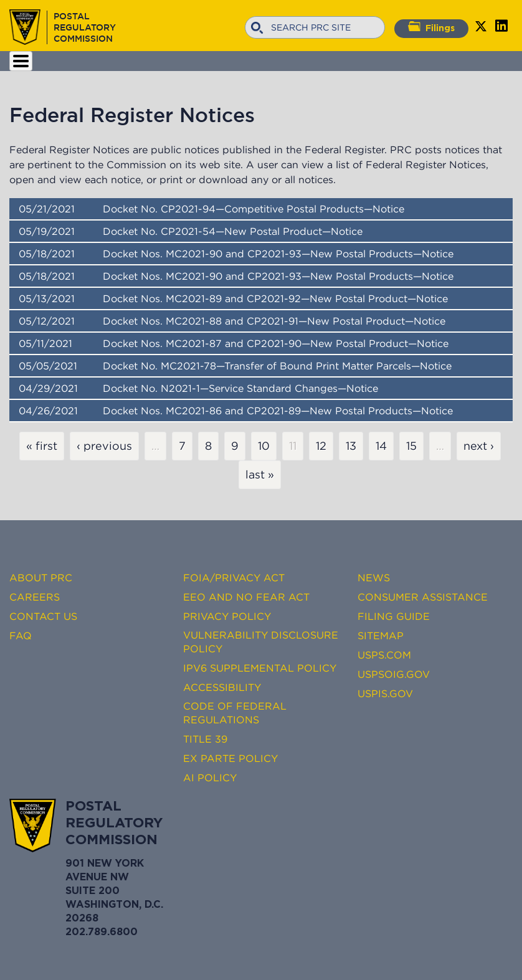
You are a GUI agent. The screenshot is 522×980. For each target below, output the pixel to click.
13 (351, 446)
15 (411, 446)
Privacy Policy (227, 616)
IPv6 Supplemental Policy (260, 668)
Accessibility (222, 687)
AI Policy (210, 778)
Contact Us (43, 616)
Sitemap (381, 635)
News (374, 578)
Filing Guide (394, 616)
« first (42, 446)
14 (381, 446)
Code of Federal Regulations (235, 713)
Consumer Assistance (423, 597)
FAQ (21, 635)
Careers (35, 597)
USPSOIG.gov (394, 674)
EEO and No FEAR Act (246, 597)
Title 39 (205, 739)
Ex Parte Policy (230, 758)
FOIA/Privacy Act (234, 578)
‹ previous (104, 446)
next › (479, 446)
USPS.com (384, 655)
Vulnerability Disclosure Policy (261, 642)
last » (260, 475)
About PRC (41, 578)
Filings (431, 27)
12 (321, 446)
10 (264, 446)
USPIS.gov (385, 693)
